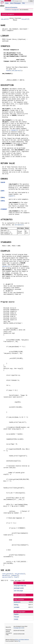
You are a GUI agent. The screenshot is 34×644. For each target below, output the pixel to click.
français (16, 617)
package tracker (19, 588)
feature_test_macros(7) (14, 70)
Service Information (11, 7)
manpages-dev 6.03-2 (19, 628)
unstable (17, 607)
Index (7, 3)
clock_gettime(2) (8, 574)
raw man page (18, 591)
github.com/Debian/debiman (22, 640)
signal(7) (12, 196)
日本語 (16, 619)
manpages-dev (15, 10)
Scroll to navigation (8, 14)
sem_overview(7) (7, 577)
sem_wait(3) (5, 19)
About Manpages (15, 3)
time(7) (16, 577)
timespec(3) (14, 130)
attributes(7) (19, 225)
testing (16, 605)
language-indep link (20, 586)
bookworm (8, 10)
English (16, 614)
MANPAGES (8, 1)
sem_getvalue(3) (20, 574)
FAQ (23, 3)
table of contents (20, 595)
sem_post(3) (6, 266)
